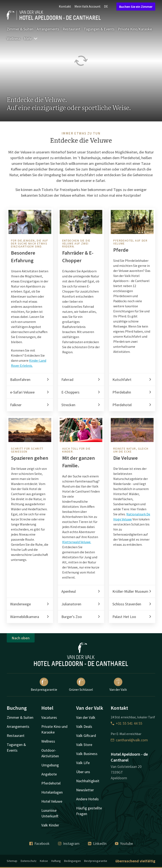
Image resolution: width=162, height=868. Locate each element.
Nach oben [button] (21, 638)
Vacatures (49, 717)
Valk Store (84, 745)
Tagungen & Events (99, 29)
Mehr (31, 38)
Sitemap (12, 861)
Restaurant (72, 29)
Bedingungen (72, 861)
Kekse (44, 861)
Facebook (39, 843)
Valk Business (87, 754)
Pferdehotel (51, 783)
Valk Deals (84, 726)
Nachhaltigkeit (88, 781)
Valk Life (83, 763)
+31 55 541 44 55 (126, 723)
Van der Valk (118, 685)
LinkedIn (97, 843)
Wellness (14, 38)
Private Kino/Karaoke (135, 29)
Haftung (56, 861)
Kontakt (65, 6)
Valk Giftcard (86, 736)
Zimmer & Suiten (20, 29)
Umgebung (50, 765)
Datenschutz (29, 861)
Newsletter (85, 790)
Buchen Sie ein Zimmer (136, 7)
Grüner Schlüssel (81, 685)
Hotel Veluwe (52, 801)
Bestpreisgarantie (44, 685)
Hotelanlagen (52, 792)
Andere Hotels (87, 799)
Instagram (69, 843)
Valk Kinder (50, 825)
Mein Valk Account (88, 6)
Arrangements (48, 29)
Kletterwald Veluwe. (77, 542)
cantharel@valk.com (129, 740)
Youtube (124, 843)
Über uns (83, 772)
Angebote (49, 774)
